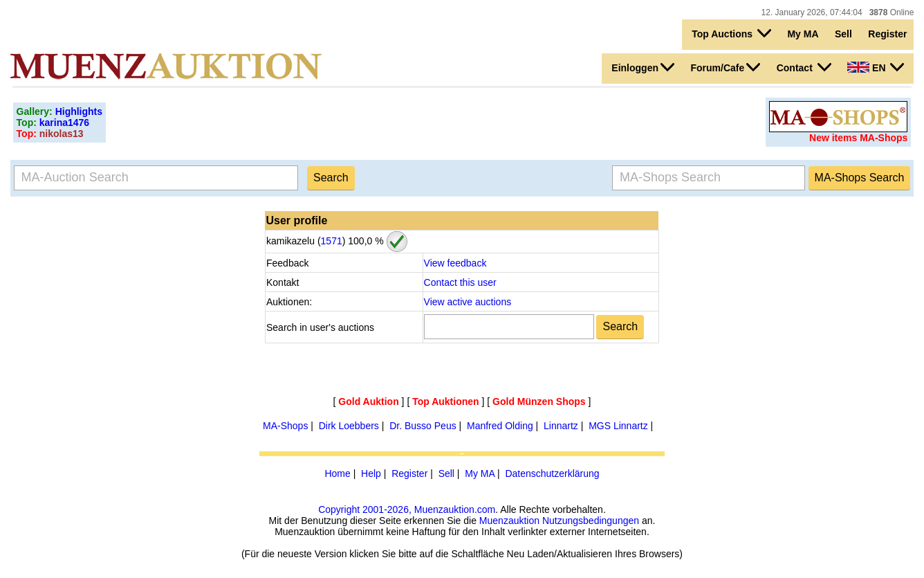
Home (337, 473)
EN (876, 67)
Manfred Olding (500, 426)
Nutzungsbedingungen (591, 521)
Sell (843, 34)
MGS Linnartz (618, 426)
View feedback (455, 263)
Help (371, 473)
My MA (803, 34)
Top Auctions (731, 33)
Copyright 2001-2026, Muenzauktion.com (407, 509)
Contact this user (460, 282)
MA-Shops (285, 426)
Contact (804, 67)
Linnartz (561, 426)
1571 (332, 241)
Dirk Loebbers (349, 426)
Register (887, 34)
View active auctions (468, 302)
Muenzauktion (509, 521)
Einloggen (643, 67)
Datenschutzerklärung (552, 473)
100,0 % (364, 241)
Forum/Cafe (725, 67)
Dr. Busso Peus (423, 426)
